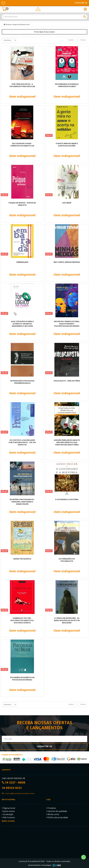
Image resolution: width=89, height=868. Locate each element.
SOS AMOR (67, 203)
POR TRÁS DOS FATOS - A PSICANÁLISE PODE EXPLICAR (22, 85)
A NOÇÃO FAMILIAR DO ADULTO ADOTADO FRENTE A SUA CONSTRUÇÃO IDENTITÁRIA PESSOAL (67, 443)
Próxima (83, 40)
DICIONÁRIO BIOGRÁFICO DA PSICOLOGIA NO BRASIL (22, 679)
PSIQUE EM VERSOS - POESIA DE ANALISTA (22, 204)
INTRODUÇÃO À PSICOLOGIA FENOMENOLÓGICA (22, 382)
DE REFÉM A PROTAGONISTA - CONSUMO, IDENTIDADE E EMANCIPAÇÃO (22, 502)
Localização (8, 815)
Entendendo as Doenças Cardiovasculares (67, 85)
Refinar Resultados (45, 32)
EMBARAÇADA (22, 262)
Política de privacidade (57, 818)
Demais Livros (25, 24)
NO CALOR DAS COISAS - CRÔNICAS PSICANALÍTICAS (22, 144)
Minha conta (53, 815)
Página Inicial (8, 808)
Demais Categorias (13, 24)
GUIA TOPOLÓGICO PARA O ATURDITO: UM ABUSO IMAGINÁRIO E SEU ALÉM (22, 324)
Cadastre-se (81, 3)
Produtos (51, 808)
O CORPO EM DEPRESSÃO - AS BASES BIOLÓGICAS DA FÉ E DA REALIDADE (67, 620)
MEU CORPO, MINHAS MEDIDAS (67, 262)
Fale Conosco (8, 818)
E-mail (3, 3)
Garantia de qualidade (57, 812)
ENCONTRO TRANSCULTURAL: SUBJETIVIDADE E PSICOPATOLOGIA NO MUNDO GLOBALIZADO (67, 325)
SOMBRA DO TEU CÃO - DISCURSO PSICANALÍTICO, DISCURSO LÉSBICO (22, 620)
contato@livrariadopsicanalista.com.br (20, 793)
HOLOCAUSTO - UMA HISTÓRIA (67, 381)
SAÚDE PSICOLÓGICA (22, 559)
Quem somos (8, 812)
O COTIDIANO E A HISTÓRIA (67, 499)
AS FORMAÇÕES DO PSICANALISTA (67, 560)
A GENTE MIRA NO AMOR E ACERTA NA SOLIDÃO (67, 144)
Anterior (71, 40)
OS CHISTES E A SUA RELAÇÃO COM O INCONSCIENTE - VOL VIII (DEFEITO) (22, 442)
